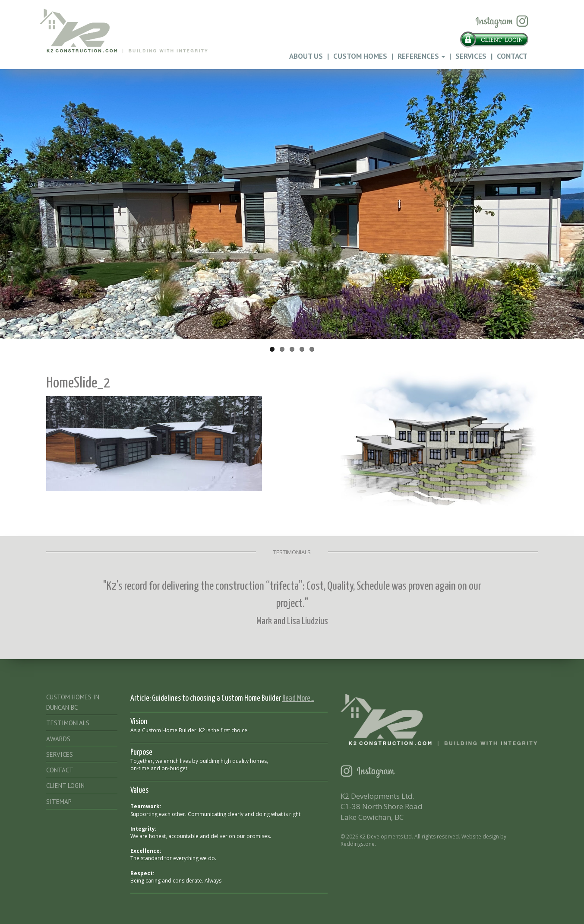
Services (471, 56)
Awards (58, 739)
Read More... (298, 698)
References (421, 56)
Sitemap (59, 802)
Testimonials (68, 723)
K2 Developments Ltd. (386, 837)
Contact (512, 56)
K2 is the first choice (223, 730)
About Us (306, 56)
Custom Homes (360, 56)
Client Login (65, 786)
